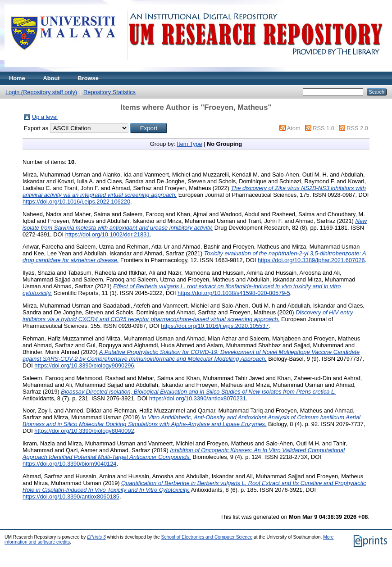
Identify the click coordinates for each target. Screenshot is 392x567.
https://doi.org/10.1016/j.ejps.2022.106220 (76, 202)
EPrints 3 (96, 537)
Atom (294, 128)
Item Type (190, 144)
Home (17, 78)
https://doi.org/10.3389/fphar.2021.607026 (311, 260)
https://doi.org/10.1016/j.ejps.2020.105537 (215, 326)
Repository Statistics (109, 92)
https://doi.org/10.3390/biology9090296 (84, 365)
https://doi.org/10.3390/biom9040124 (69, 464)
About (52, 78)
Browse (88, 78)
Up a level (45, 117)
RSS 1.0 (324, 128)
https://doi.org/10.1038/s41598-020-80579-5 (234, 293)
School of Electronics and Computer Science (207, 537)
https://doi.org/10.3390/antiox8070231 (198, 398)
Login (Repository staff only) (41, 92)
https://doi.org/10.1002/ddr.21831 (108, 234)
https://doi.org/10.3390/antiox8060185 (71, 497)
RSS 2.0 (357, 128)
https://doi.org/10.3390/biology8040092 (84, 431)
